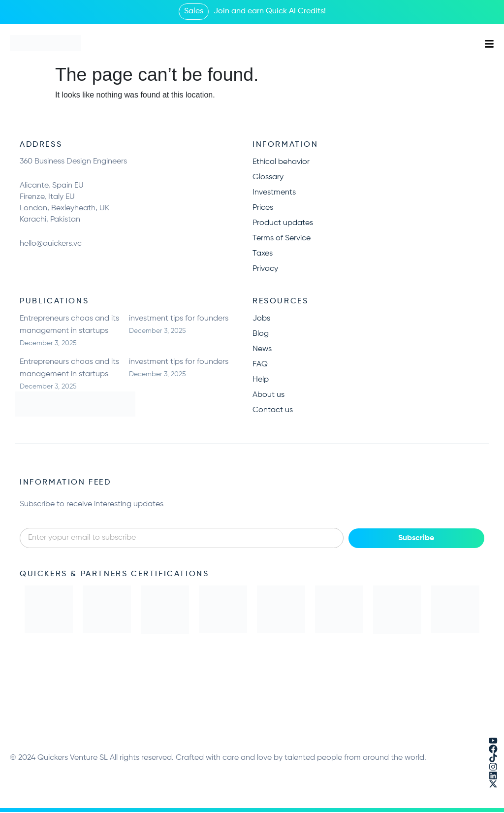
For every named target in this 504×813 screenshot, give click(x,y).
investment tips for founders (179, 319)
